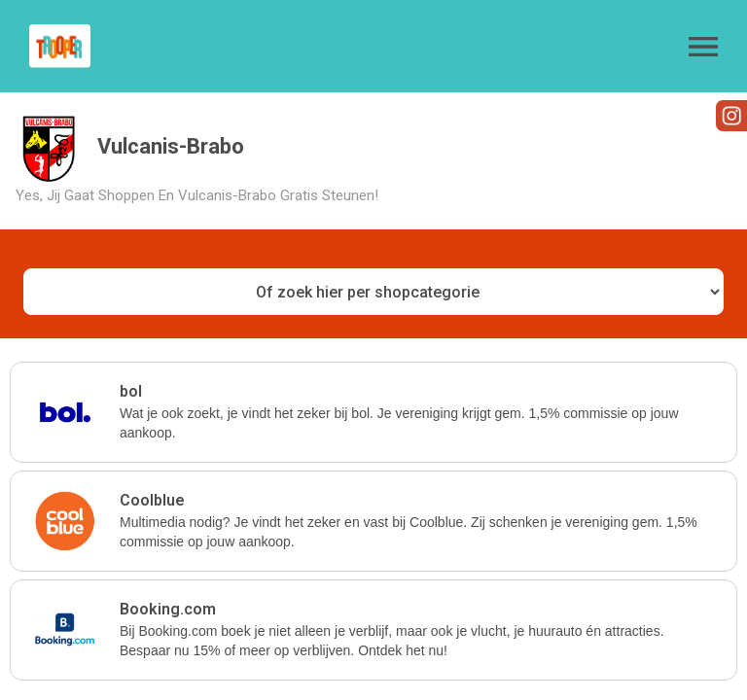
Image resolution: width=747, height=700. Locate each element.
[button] (703, 47)
